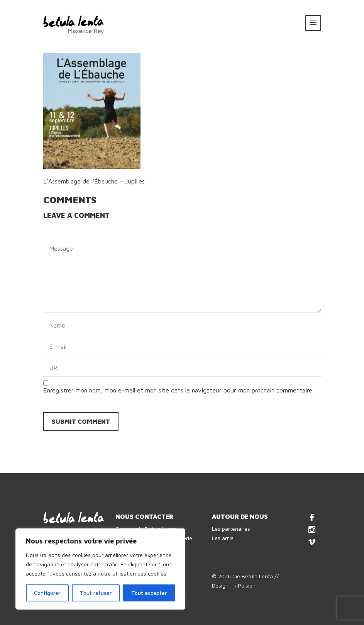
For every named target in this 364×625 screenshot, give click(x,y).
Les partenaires (231, 529)
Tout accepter (149, 593)
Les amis (223, 538)
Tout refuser (96, 593)
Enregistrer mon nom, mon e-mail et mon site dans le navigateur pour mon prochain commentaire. (178, 390)
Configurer (47, 593)
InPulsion (245, 585)
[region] (100, 569)
